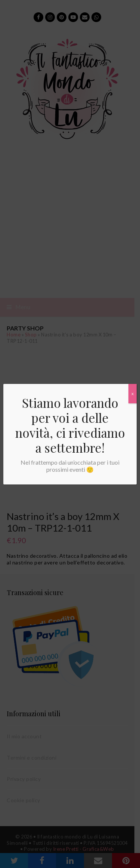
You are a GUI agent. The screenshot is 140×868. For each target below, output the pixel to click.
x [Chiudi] (133, 393)
